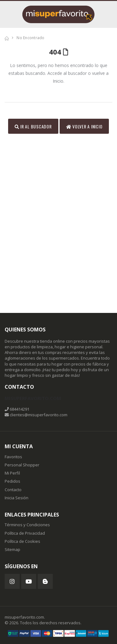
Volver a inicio (84, 126)
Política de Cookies (22, 541)
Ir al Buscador (33, 126)
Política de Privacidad (25, 533)
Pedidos (12, 481)
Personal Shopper (22, 465)
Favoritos (13, 457)
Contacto (13, 490)
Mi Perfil (12, 473)
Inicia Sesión (17, 498)
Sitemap (12, 549)
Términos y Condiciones (27, 525)
